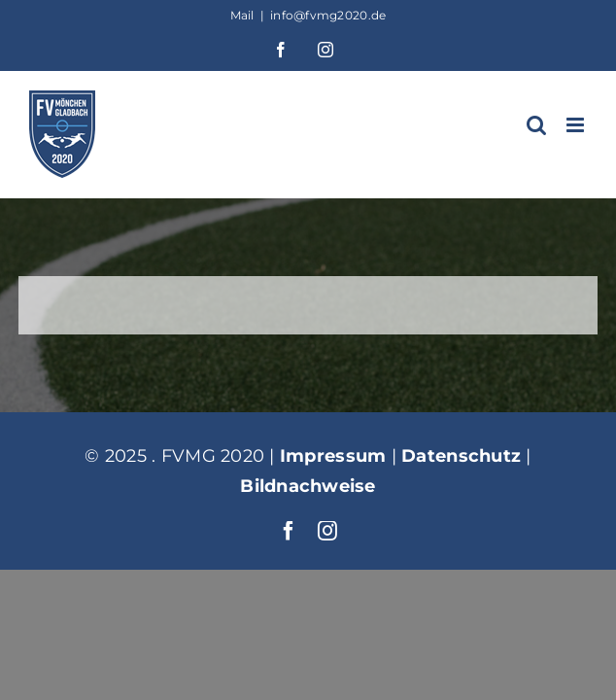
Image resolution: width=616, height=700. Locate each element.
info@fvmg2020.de (328, 15)
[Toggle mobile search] (536, 125)
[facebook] (289, 579)
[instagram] (327, 579)
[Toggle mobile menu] (577, 125)
